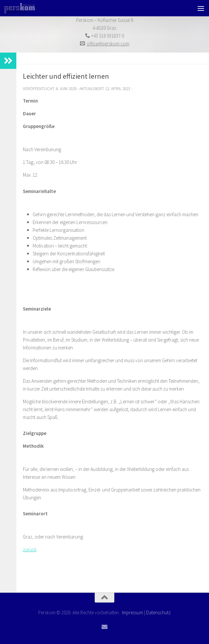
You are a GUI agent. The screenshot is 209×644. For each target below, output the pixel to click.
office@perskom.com (108, 44)
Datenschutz (158, 612)
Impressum (132, 612)
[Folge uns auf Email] (104, 627)
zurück (30, 549)
